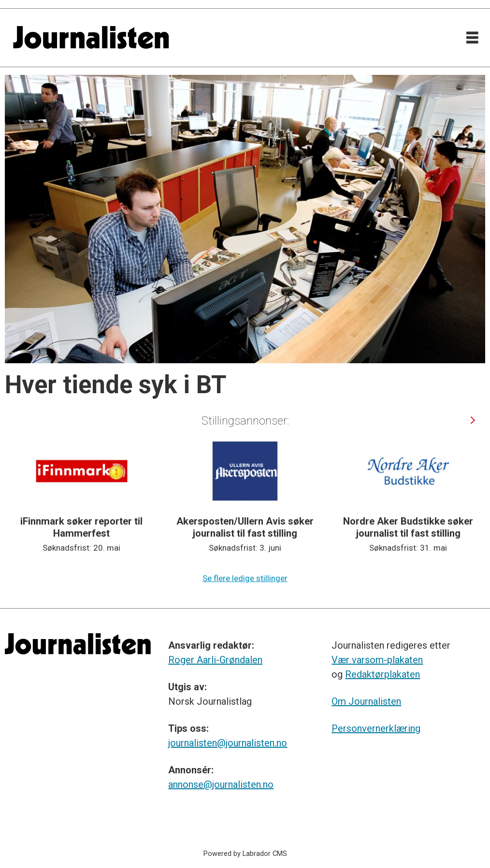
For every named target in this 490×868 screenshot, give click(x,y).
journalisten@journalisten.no (228, 743)
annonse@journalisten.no (221, 784)
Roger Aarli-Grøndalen (215, 660)
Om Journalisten (366, 701)
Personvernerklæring (376, 728)
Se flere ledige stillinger (245, 578)
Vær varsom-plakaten (377, 660)
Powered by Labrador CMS (245, 854)
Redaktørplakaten (382, 674)
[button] (472, 420)
